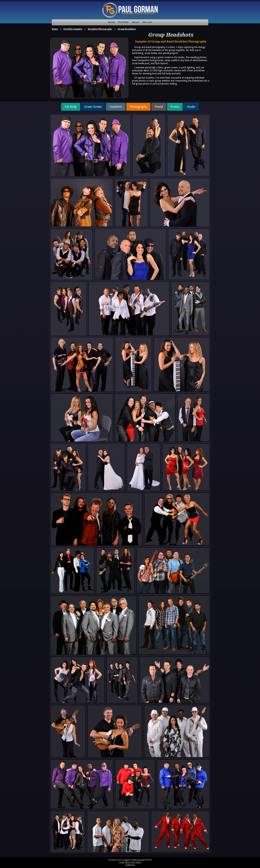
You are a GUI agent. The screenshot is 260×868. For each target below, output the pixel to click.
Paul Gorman (139, 860)
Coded (126, 860)
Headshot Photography (100, 29)
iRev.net (147, 22)
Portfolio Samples (73, 29)
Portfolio (123, 22)
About (136, 22)
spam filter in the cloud (130, 862)
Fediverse (130, 865)
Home (111, 22)
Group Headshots (127, 29)
